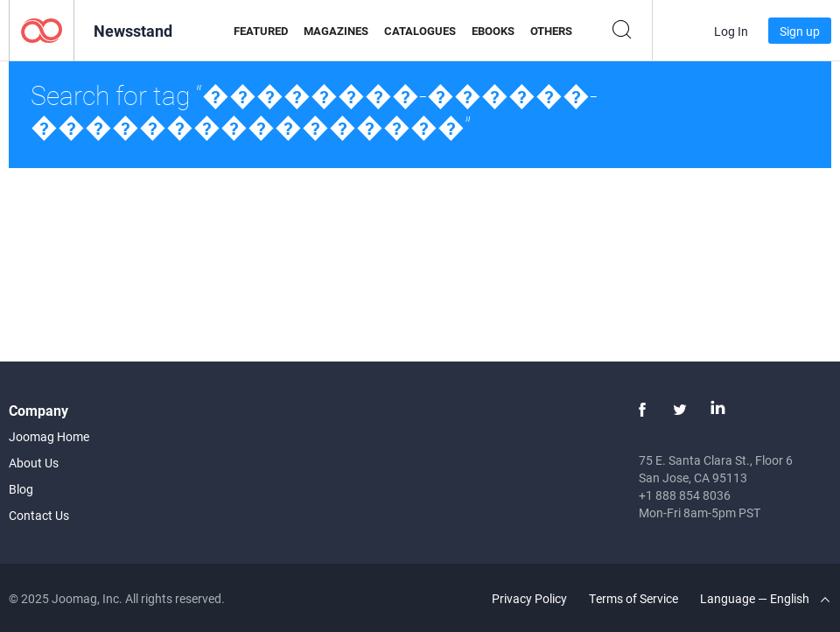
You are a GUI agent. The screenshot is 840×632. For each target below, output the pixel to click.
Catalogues (420, 31)
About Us (34, 463)
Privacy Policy (529, 598)
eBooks (493, 31)
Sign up (800, 31)
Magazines (336, 31)
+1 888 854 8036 (685, 495)
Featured (261, 31)
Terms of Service (633, 598)
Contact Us (39, 515)
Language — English (765, 598)
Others (551, 31)
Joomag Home (49, 436)
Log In (731, 31)
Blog (21, 489)
